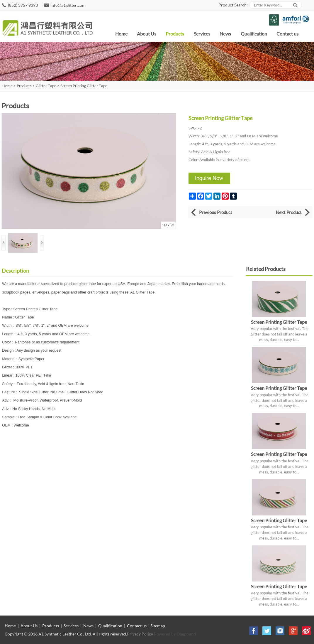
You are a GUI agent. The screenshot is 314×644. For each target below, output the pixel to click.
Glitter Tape (46, 86)
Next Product (289, 212)
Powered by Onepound (175, 634)
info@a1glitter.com (68, 5)
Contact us (287, 34)
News (225, 34)
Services (202, 34)
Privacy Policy (140, 634)
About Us (147, 34)
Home (121, 34)
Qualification (254, 34)
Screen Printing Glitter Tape (84, 86)
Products (175, 34)
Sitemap (158, 626)
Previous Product (216, 212)
